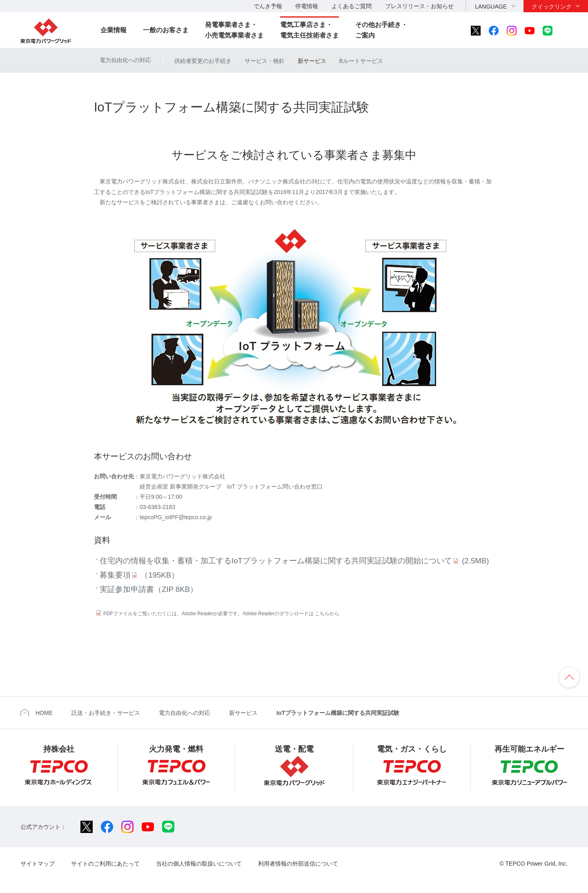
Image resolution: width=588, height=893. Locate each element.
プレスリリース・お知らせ (419, 6)
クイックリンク (552, 7)
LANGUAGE (491, 7)
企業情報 (114, 30)
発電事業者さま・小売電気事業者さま (234, 30)
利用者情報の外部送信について (298, 864)
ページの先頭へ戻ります (569, 677)
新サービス (312, 61)
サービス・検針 (265, 61)
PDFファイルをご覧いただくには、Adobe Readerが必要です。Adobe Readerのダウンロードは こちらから (221, 614)
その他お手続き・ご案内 (381, 30)
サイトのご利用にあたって (105, 864)
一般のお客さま (166, 30)
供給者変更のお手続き (203, 61)
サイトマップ (38, 864)
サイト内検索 (570, 31)
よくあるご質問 (352, 6)
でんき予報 (268, 6)
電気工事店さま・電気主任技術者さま (310, 30)
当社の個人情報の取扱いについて (199, 864)
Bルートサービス (361, 61)
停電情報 (307, 6)
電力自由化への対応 (125, 60)
